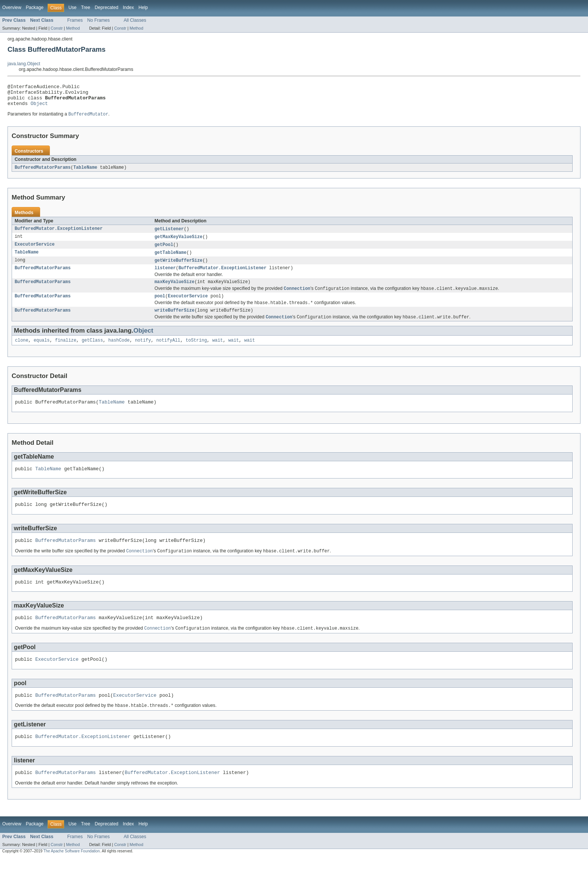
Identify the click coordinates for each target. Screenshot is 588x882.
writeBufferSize (175, 321)
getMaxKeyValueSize (178, 243)
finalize (66, 352)
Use (72, 7)
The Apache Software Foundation (72, 875)
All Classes (135, 20)
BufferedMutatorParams (43, 172)
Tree (86, 7)
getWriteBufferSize (178, 267)
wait (217, 352)
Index (128, 7)
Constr (57, 28)
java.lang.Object (24, 64)
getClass (92, 352)
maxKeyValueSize (175, 290)
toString (196, 352)
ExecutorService (35, 251)
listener (165, 276)
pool (160, 306)
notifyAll (168, 352)
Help (143, 7)
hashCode (119, 352)
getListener (169, 234)
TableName (85, 172)
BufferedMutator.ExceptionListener (59, 234)
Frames (75, 20)
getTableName (170, 259)
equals (42, 352)
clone (22, 352)
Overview (12, 7)
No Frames (99, 20)
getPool (164, 251)
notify (143, 352)
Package (35, 7)
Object (39, 108)
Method (73, 28)
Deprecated (107, 7)
